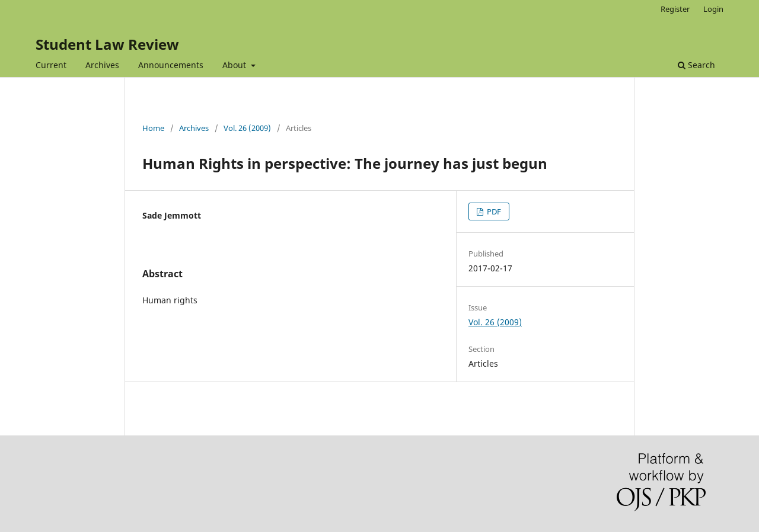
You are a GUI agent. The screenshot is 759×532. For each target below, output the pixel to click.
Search (696, 65)
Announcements (171, 65)
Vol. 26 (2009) (247, 128)
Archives (102, 65)
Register (675, 9)
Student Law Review (107, 44)
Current (51, 65)
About (235, 65)
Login (713, 9)
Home (153, 128)
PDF (493, 211)
